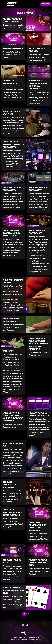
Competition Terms (33, 637)
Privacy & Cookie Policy (20, 637)
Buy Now (46, 4)
